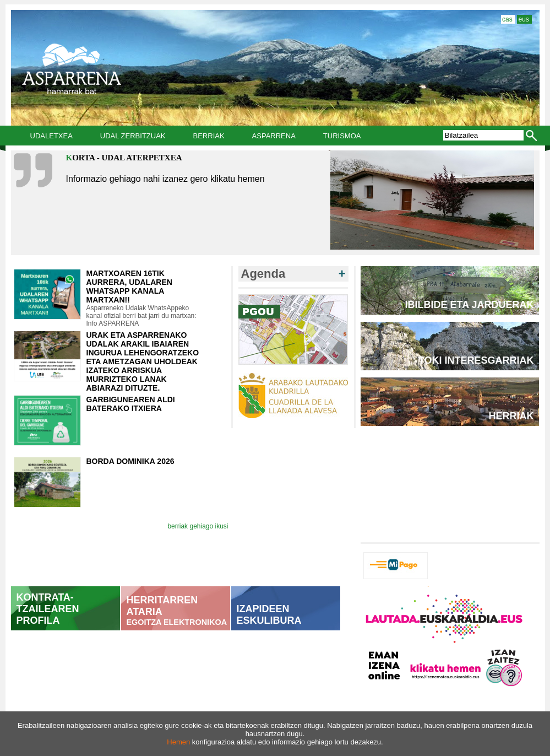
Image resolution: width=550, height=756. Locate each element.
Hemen (178, 742)
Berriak (209, 136)
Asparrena (274, 136)
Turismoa (342, 136)
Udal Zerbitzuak (133, 136)
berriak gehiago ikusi (198, 526)
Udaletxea (51, 136)
